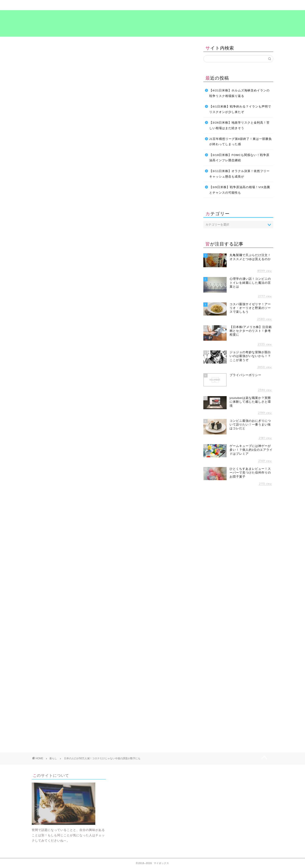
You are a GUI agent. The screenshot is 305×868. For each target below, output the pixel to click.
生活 (92, 492)
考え (213, 5)
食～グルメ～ (173, 5)
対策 (54, 492)
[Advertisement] (67, 534)
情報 (66, 492)
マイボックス (152, 23)
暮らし (92, 5)
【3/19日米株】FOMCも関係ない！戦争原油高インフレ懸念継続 (239, 158)
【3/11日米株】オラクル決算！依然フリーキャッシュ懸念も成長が (239, 174)
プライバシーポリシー (253, 5)
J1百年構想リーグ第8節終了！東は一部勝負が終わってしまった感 (241, 142)
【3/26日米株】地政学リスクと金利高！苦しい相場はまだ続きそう (239, 125)
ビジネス (132, 5)
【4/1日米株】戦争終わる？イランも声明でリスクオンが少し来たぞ (240, 109)
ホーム (52, 5)
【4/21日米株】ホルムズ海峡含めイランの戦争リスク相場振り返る (239, 93)
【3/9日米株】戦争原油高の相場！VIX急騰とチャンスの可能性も (240, 190)
